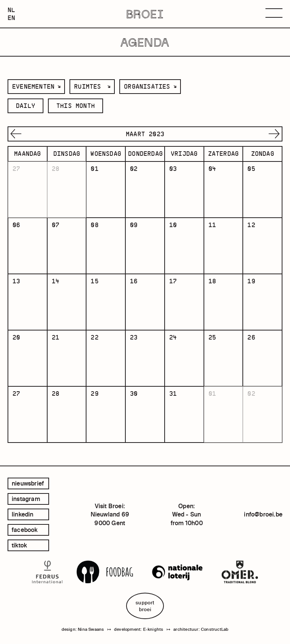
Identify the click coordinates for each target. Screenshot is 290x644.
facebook (25, 530)
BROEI (145, 14)
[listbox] (36, 87)
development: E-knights (139, 629)
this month (76, 106)
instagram (26, 499)
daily (25, 106)
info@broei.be (263, 514)
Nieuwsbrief (28, 483)
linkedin (23, 514)
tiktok (19, 545)
